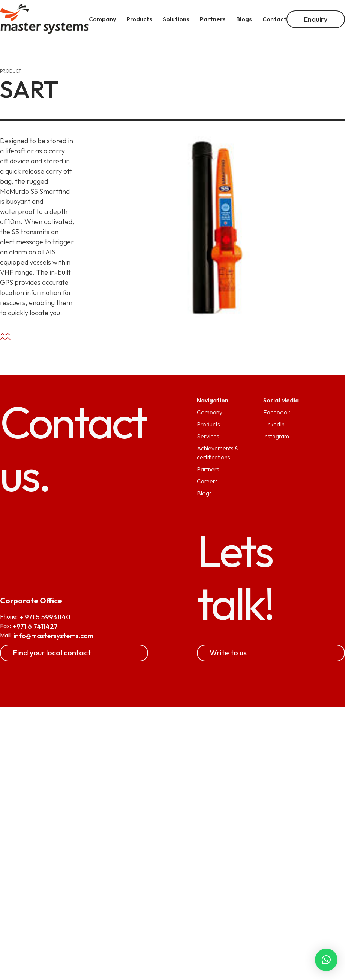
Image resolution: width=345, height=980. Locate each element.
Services (208, 436)
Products (208, 424)
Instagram (276, 436)
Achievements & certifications (217, 453)
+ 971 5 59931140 (45, 617)
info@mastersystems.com (53, 636)
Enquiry (316, 19)
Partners (208, 469)
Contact (274, 19)
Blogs (204, 493)
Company (210, 412)
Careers (207, 481)
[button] (326, 960)
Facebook (277, 412)
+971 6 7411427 (35, 626)
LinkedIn (274, 424)
